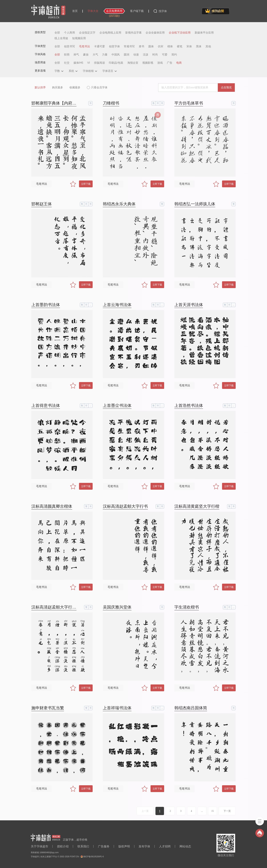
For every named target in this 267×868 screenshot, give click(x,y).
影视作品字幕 (133, 33)
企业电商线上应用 (110, 33)
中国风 (116, 55)
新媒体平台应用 (204, 33)
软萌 (67, 55)
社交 (67, 63)
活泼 (146, 55)
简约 (174, 55)
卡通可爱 (99, 46)
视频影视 (148, 63)
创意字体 (114, 46)
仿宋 (161, 46)
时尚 (155, 55)
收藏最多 (75, 87)
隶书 (142, 46)
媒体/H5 (78, 63)
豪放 (86, 55)
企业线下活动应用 (180, 33)
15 (213, 811)
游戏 (160, 63)
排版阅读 (99, 63)
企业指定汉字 (87, 33)
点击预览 (226, 87)
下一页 (227, 811)
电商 (179, 63)
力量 (105, 55)
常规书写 (129, 46)
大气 (95, 55)
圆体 (151, 46)
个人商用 (69, 33)
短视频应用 (79, 38)
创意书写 (69, 46)
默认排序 (40, 87)
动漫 (136, 55)
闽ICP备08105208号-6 (93, 857)
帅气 (76, 55)
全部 (57, 33)
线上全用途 (61, 38)
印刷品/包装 (116, 63)
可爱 (165, 55)
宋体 (189, 46)
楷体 (170, 46)
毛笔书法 (84, 46)
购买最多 (58, 87)
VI (89, 63)
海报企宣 (133, 63)
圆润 (127, 55)
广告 (170, 63)
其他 (208, 46)
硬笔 (180, 46)
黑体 (199, 46)
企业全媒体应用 (155, 33)
